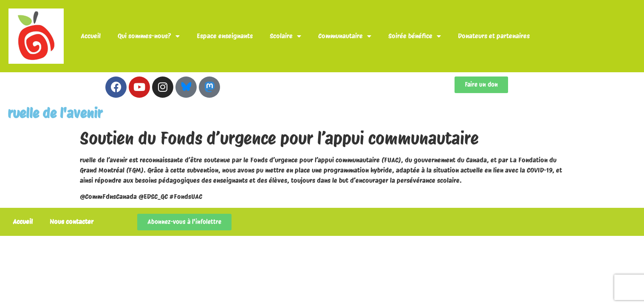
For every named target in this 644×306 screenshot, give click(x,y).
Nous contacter (72, 222)
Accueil (91, 36)
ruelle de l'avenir (55, 113)
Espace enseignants (225, 36)
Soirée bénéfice (415, 36)
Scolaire (285, 36)
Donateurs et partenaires (494, 36)
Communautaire (345, 36)
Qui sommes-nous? (149, 36)
